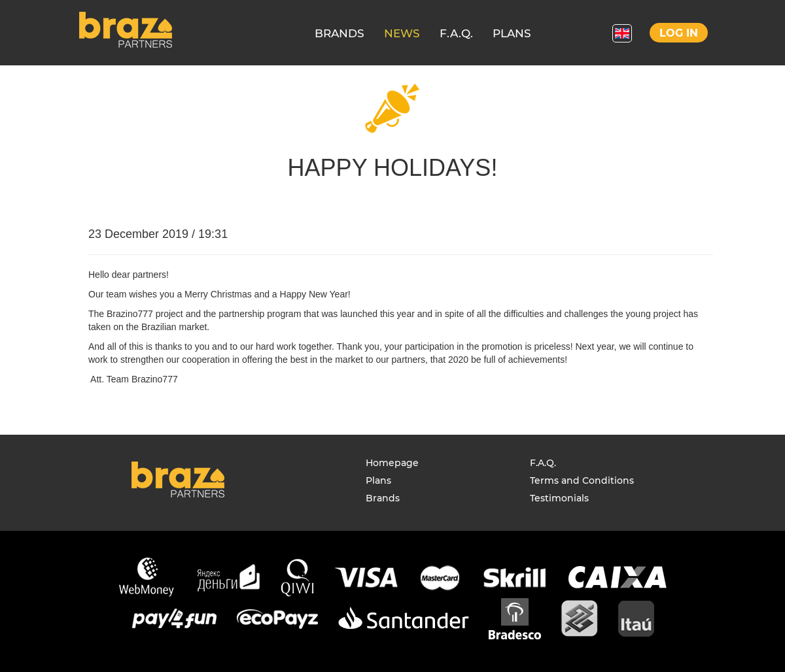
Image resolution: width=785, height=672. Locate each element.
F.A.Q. (456, 33)
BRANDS (340, 33)
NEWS (402, 33)
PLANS (512, 33)
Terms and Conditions (582, 480)
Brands (383, 498)
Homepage (392, 463)
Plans (378, 480)
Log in (679, 33)
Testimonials (559, 498)
